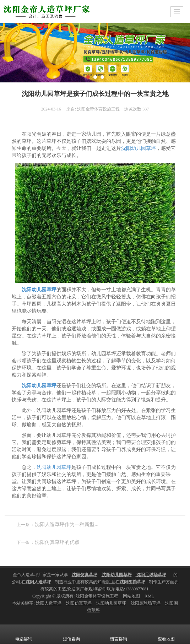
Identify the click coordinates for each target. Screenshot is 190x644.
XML (149, 596)
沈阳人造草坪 (49, 603)
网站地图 (131, 596)
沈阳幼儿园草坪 (139, 148)
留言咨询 (119, 634)
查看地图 (166, 634)
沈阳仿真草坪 (79, 603)
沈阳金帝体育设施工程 (97, 596)
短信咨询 (71, 634)
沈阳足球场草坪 (146, 603)
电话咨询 (24, 634)
